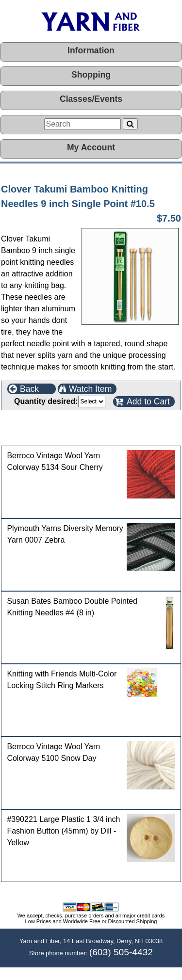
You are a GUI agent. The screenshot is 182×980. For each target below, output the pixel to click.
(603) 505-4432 (121, 952)
